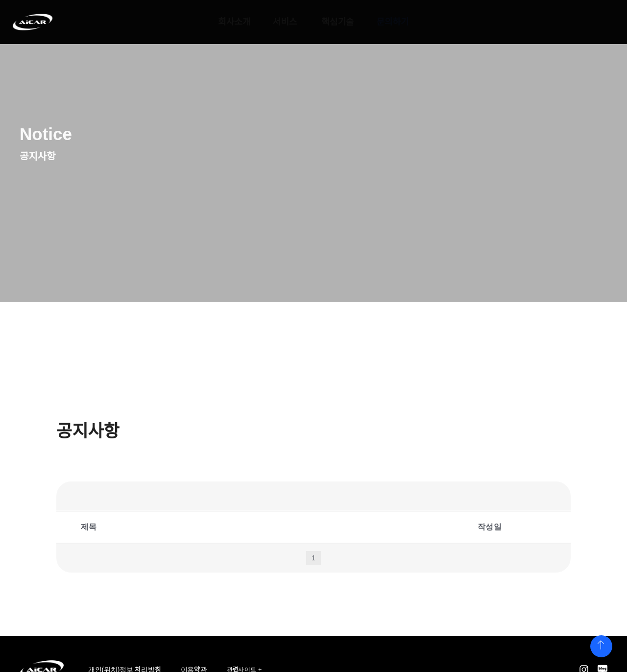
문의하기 (392, 22)
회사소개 (234, 22)
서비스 (285, 22)
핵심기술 (338, 22)
